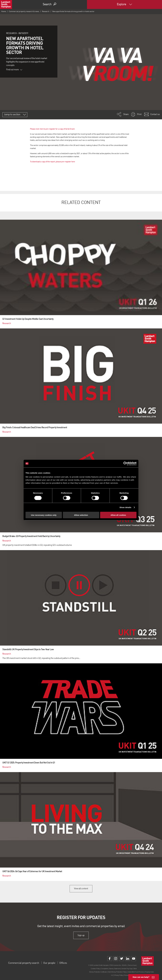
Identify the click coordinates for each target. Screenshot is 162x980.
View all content (81, 889)
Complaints (104, 969)
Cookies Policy (95, 969)
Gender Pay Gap (127, 969)
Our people (55, 963)
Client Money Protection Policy (117, 972)
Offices (70, 963)
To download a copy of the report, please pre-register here (52, 162)
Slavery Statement (115, 969)
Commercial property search (26, 963)
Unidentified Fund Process (136, 972)
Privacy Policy (119, 975)
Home (4, 12)
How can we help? (141, 977)
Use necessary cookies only (44, 515)
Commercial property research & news (24, 12)
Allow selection (81, 515)
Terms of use (132, 965)
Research (46, 12)
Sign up (81, 935)
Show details (125, 507)
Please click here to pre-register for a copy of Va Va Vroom (52, 129)
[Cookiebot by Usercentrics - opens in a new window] (125, 463)
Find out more (14, 70)
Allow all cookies (118, 515)
